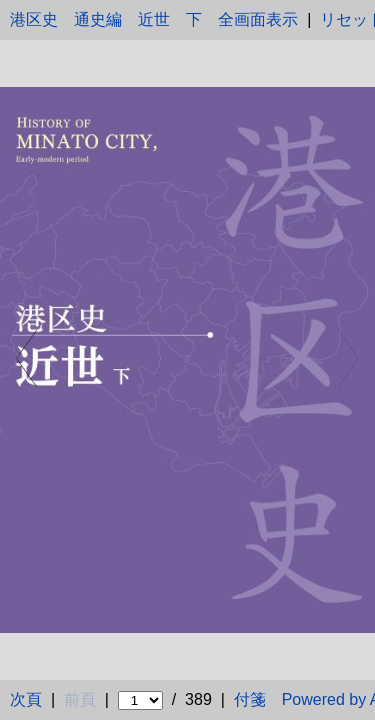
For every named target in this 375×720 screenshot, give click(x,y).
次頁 (26, 699)
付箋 (250, 699)
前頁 (80, 699)
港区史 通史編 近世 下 (106, 19)
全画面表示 (258, 19)
